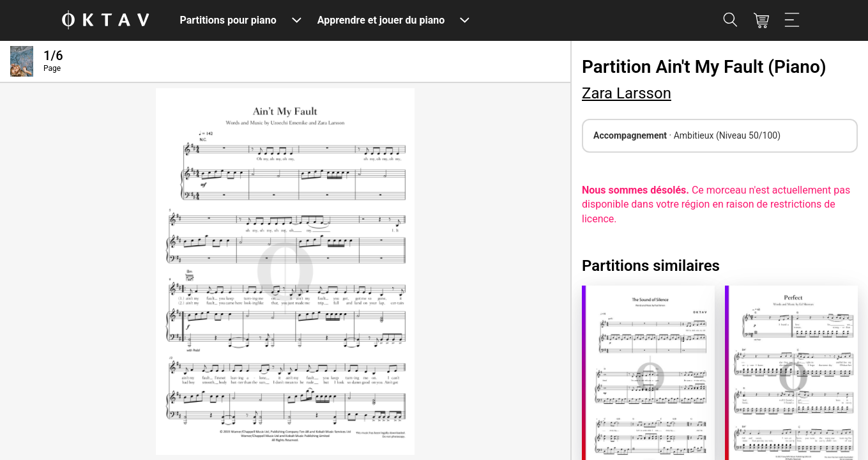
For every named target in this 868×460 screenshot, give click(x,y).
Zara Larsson (627, 93)
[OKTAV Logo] (105, 21)
